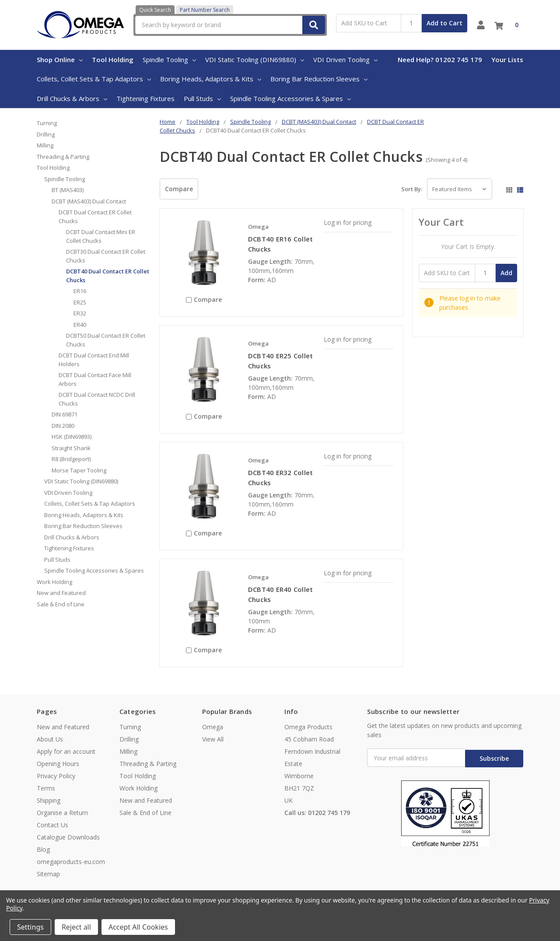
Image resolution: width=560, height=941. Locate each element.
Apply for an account (66, 751)
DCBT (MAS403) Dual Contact (89, 201)
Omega (213, 727)
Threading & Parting (63, 157)
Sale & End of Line (61, 604)
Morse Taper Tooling (79, 470)
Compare (179, 189)
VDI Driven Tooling (345, 59)
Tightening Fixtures (145, 98)
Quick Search (155, 10)
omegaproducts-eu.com (71, 862)
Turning (47, 123)
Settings (30, 927)
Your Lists (507, 59)
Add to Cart (444, 23)
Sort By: (412, 189)
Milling (45, 145)
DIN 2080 (63, 426)
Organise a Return (62, 813)
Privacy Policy (56, 776)
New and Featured (61, 593)
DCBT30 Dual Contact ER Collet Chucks (106, 256)
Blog (43, 849)
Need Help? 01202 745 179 (440, 59)
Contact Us (52, 825)
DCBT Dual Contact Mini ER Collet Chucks (101, 236)
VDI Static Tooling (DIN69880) (255, 59)
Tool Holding (113, 59)
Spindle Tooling (169, 59)
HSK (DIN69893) (72, 437)
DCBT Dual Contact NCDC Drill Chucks (97, 399)
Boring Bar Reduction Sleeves (319, 79)
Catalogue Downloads (68, 837)
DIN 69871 (65, 414)
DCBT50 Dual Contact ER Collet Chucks (106, 340)
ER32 (80, 313)
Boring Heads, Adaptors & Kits (211, 79)
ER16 (80, 291)
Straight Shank (71, 448)
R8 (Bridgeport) (71, 459)
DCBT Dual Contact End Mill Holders (94, 360)
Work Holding (54, 582)
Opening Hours (58, 764)
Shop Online (60, 59)
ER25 (80, 302)
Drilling (46, 134)
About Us (50, 739)
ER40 (80, 325)
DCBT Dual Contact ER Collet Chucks (95, 217)
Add (506, 273)
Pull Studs (202, 98)
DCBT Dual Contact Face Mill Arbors (95, 379)
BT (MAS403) (68, 190)
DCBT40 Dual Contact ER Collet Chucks (108, 276)
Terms (46, 788)
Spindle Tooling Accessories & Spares (290, 98)
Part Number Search (205, 10)
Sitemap (48, 874)
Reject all (76, 927)
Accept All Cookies (138, 927)
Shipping (49, 800)
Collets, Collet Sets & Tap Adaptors (94, 79)
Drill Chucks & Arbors (72, 98)
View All (213, 739)
